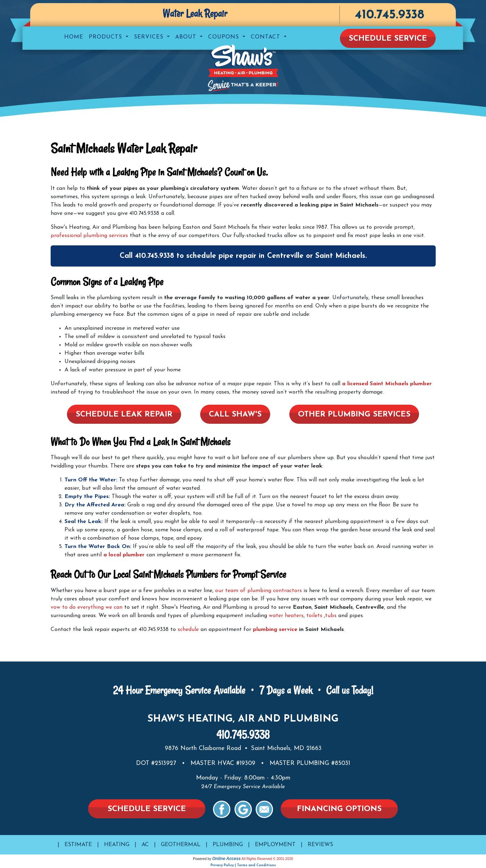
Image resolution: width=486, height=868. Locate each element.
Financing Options (339, 809)
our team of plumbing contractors (258, 591)
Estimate (78, 845)
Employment (275, 845)
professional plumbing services (89, 236)
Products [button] (106, 37)
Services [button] (150, 37)
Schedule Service (388, 39)
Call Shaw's (235, 415)
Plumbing (228, 845)
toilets (314, 616)
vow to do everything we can (87, 607)
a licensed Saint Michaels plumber (387, 384)
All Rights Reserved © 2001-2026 (267, 859)
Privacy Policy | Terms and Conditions (243, 865)
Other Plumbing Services (354, 415)
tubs (331, 616)
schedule (188, 630)
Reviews (320, 845)
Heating (117, 845)
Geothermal (181, 845)
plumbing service (275, 630)
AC (145, 845)
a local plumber (124, 555)
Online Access (227, 859)
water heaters (286, 616)
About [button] (187, 37)
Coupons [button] (225, 37)
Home (74, 37)
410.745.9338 (389, 15)
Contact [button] (267, 37)
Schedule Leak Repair (124, 415)
